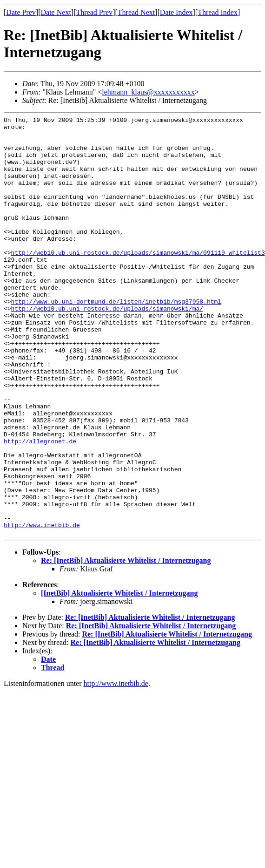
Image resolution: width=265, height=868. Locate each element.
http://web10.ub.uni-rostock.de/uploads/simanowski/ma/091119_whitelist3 (138, 280)
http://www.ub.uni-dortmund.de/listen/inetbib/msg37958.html (116, 339)
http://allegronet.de (40, 507)
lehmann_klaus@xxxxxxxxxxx (148, 92)
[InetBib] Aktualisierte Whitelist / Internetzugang (119, 677)
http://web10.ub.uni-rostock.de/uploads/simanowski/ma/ (107, 347)
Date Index (176, 12)
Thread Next (136, 12)
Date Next (56, 12)
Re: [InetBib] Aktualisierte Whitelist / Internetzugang (126, 644)
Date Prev (21, 12)
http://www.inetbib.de (42, 607)
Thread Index (218, 12)
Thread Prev (94, 12)
